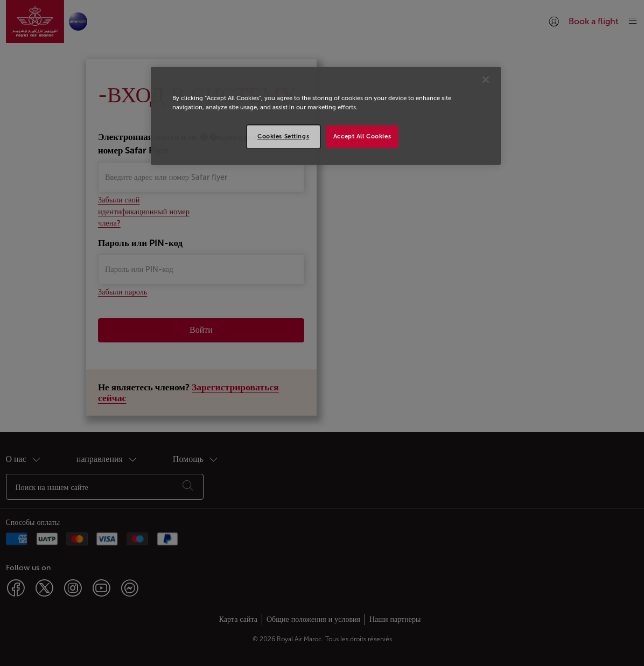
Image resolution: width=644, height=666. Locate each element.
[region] (326, 116)
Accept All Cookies (362, 136)
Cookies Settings (283, 136)
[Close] (486, 80)
